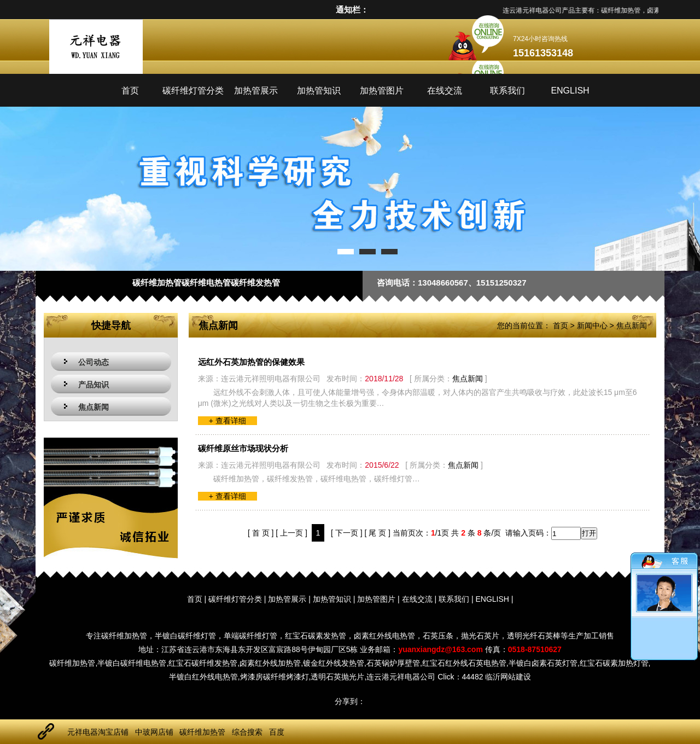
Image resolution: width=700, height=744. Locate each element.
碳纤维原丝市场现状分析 (243, 448)
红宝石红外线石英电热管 (464, 663)
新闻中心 (592, 326)
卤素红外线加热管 (270, 663)
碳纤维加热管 (72, 663)
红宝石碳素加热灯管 (614, 663)
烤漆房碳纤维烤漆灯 (275, 677)
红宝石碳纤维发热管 (203, 663)
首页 (130, 91)
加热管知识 (319, 91)
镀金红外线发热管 (334, 663)
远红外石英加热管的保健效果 (251, 362)
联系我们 (507, 91)
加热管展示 (256, 91)
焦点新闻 (94, 407)
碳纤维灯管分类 (193, 91)
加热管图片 (382, 91)
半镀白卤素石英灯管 (543, 663)
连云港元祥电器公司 (401, 677)
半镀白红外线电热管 (203, 677)
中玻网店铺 (154, 732)
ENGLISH (570, 91)
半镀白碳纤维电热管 (132, 663)
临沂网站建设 (508, 677)
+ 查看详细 (227, 421)
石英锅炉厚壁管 (393, 663)
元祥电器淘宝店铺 (98, 732)
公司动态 (94, 362)
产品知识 (94, 385)
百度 (277, 732)
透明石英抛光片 (337, 677)
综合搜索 (247, 732)
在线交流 (445, 91)
